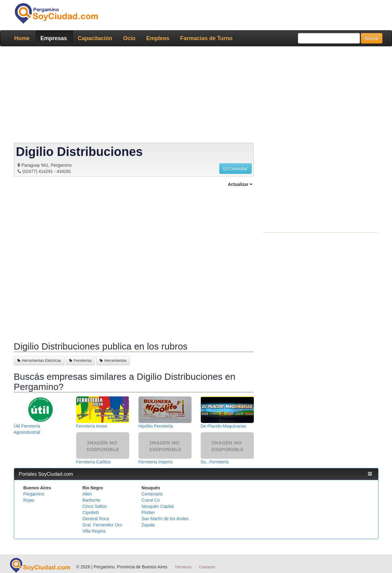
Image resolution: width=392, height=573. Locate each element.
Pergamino (34, 494)
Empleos (158, 38)
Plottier (148, 512)
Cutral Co (151, 500)
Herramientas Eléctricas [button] (39, 361)
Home (22, 38)
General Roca (96, 519)
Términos (183, 567)
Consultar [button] (235, 169)
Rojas (29, 500)
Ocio (129, 38)
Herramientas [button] (113, 361)
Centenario (152, 494)
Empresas (54, 38)
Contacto (207, 567)
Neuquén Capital (158, 506)
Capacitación (95, 38)
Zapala (148, 525)
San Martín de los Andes (165, 519)
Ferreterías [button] (80, 361)
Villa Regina (94, 531)
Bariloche (91, 500)
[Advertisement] (194, 96)
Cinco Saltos (95, 506)
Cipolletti (91, 512)
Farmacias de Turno (206, 38)
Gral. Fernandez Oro (102, 525)
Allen (87, 494)
